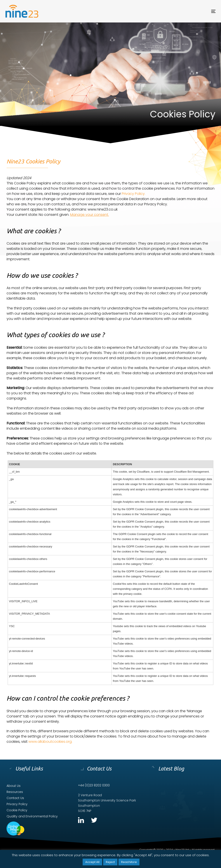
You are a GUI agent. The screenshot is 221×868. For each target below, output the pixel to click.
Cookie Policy (17, 810)
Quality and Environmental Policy (32, 816)
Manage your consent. (90, 215)
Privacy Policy (17, 804)
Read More (129, 862)
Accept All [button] (92, 862)
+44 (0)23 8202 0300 (94, 785)
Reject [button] (110, 862)
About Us (14, 786)
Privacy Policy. (134, 194)
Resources (15, 792)
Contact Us (15, 798)
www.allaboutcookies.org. (50, 742)
